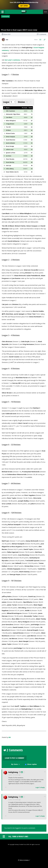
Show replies (32, 762)
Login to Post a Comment (38, 756)
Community (5, 16)
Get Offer (24, 6)
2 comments (42, 39)
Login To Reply (40, 786)
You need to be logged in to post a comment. (20, 826)
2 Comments (15, 755)
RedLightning (13, 770)
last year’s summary (12, 64)
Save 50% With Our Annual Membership (24, 2)
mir (10, 742)
